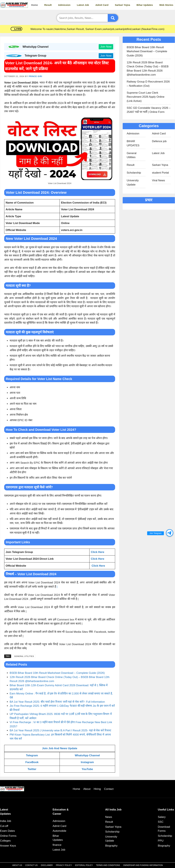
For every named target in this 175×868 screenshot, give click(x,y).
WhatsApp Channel (87, 755)
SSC (161, 822)
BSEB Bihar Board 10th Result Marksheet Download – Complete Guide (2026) (57, 673)
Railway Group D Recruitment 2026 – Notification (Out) (148, 84)
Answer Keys (8, 846)
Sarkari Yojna (122, 5)
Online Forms (8, 836)
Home (34, 5)
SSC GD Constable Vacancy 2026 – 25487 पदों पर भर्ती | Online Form (149, 110)
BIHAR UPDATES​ (133, 143)
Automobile (59, 831)
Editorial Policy (84, 865)
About (87, 789)
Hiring (97, 789)
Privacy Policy (64, 865)
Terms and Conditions (108, 865)
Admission (64, 5)
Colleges (5, 841)
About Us (17, 865)
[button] (170, 533)
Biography (111, 846)
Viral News (158, 180)
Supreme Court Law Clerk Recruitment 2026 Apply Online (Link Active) (146, 97)
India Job (6, 821)
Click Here (97, 552)
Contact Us (31, 865)
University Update (133, 183)
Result (48, 5)
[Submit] (113, 18)
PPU (161, 841)
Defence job (159, 141)
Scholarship (134, 173)
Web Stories (166, 5)
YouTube (87, 769)
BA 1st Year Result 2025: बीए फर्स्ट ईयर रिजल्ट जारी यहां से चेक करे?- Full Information (57, 702)
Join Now (106, 47)
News (109, 817)
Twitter (32, 769)
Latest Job (83, 5)
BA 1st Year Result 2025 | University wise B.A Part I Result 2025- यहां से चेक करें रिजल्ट (60, 730)
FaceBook (32, 762)
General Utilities (24, 656)
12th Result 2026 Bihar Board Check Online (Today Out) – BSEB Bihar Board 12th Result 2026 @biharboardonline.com (148, 69)
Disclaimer (47, 865)
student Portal (160, 173)
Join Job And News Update (60, 748)
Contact (109, 789)
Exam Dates (7, 831)
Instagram (87, 762)
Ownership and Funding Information (143, 865)
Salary (162, 817)
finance (57, 845)
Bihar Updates (145, 5)
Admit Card (102, 5)
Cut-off (4, 826)
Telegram (32, 755)
